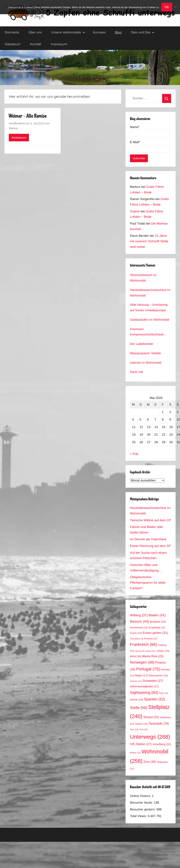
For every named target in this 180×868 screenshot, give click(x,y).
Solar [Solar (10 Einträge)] (164, 693)
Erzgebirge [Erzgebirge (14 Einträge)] (157, 627)
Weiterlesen (19, 138)
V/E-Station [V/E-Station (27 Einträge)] (141, 744)
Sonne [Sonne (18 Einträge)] (137, 700)
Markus (13, 128)
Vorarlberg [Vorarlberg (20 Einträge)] (162, 744)
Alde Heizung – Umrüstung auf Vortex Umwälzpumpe (149, 308)
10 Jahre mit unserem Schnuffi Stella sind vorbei (149, 241)
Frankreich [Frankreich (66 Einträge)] (143, 645)
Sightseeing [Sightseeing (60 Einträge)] (144, 692)
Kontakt (36, 44)
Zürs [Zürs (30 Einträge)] (150, 762)
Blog (118, 32)
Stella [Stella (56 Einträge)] (139, 708)
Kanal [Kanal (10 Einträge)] (150, 651)
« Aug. (134, 454)
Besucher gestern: (143, 809)
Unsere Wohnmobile (68, 32)
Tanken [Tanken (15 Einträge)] (141, 724)
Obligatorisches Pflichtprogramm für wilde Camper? (148, 583)
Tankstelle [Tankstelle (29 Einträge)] (159, 724)
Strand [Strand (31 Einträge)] (151, 717)
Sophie (135, 211)
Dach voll (136, 372)
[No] (175, 7)
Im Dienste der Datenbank (148, 539)
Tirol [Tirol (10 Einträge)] (144, 729)
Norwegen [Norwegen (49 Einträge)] (142, 662)
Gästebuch (13, 44)
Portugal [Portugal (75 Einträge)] (148, 669)
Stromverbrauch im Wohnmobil (143, 278)
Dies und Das (143, 32)
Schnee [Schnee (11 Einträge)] (136, 681)
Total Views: (139, 816)
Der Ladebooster (142, 344)
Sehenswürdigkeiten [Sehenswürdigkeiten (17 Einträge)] (144, 686)
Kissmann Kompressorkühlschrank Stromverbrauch (147, 332)
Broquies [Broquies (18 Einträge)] (158, 622)
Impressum (59, 44)
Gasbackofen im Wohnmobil (150, 320)
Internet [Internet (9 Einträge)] (140, 651)
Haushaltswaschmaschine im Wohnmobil (150, 293)
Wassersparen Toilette (145, 353)
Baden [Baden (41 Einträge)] (157, 615)
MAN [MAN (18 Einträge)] (136, 656)
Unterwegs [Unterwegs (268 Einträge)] (150, 737)
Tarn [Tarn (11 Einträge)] (134, 729)
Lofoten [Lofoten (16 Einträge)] (163, 651)
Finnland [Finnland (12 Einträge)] (151, 639)
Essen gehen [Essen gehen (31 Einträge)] (155, 633)
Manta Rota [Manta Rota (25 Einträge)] (153, 656)
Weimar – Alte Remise (28, 116)
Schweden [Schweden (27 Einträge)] (153, 681)
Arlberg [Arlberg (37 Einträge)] (139, 615)
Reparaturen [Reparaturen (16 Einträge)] (158, 675)
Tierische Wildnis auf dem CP (150, 520)
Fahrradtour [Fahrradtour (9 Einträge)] (137, 639)
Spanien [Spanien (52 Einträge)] (155, 699)
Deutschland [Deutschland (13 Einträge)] (139, 628)
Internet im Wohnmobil (146, 363)
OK (167, 7)
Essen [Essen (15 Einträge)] (136, 633)
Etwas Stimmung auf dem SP (150, 546)
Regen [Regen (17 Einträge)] (141, 675)
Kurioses (99, 32)
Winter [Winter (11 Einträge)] (135, 753)
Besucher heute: (142, 803)
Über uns (35, 32)
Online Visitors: (141, 796)
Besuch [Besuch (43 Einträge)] (139, 621)
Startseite (12, 32)
